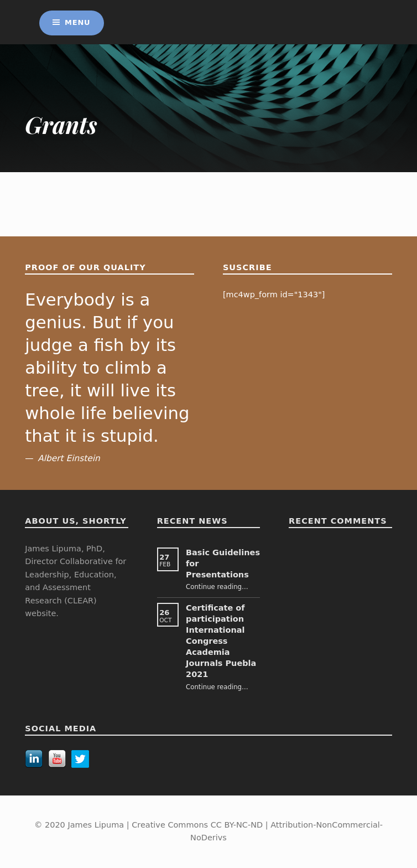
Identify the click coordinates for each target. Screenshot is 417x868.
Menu (77, 22)
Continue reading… (217, 587)
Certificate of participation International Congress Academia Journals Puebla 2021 (221, 641)
